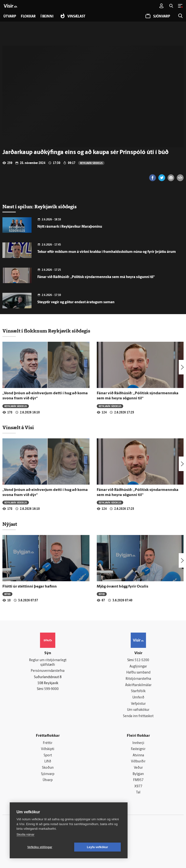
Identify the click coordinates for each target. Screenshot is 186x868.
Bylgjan (138, 774)
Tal (138, 793)
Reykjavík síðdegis (91, 163)
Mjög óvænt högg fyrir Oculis (122, 587)
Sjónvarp (48, 774)
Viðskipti (48, 749)
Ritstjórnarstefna (138, 679)
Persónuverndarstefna (48, 671)
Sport (48, 756)
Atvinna (138, 756)
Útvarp (48, 780)
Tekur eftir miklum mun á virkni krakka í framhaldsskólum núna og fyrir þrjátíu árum (107, 252)
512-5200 (142, 660)
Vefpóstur (138, 704)
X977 (138, 787)
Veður (138, 768)
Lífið (48, 762)
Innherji (138, 743)
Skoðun (48, 768)
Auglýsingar (138, 667)
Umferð (138, 698)
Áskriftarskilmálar (138, 685)
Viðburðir (138, 762)
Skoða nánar (25, 834)
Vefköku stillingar (40, 847)
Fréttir (48, 743)
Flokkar (28, 17)
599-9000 (51, 689)
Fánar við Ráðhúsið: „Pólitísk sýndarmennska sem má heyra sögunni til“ (96, 277)
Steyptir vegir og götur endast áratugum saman (76, 302)
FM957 (138, 780)
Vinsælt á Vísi (18, 427)
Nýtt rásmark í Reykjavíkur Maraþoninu (70, 227)
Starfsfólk (138, 691)
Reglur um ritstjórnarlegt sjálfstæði (48, 663)
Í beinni (47, 17)
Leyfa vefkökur (97, 847)
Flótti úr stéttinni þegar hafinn (30, 587)
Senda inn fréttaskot (138, 716)
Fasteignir (138, 749)
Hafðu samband (138, 673)
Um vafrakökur (138, 710)
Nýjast (10, 524)
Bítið (7, 594)
